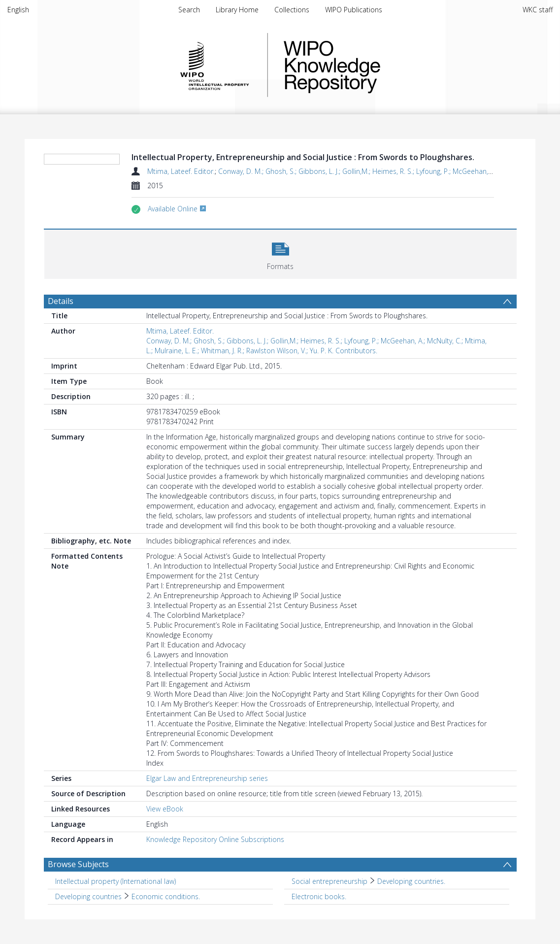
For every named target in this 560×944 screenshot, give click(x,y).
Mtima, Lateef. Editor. (181, 171)
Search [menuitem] (189, 10)
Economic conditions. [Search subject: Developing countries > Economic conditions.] (166, 896)
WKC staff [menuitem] (538, 10)
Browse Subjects (78, 864)
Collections (292, 10)
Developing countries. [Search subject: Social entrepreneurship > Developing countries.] (411, 881)
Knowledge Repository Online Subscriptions (215, 839)
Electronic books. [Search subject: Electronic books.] (319, 896)
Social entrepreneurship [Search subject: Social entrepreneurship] (329, 881)
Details (61, 301)
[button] (280, 253)
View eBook (165, 809)
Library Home (237, 10)
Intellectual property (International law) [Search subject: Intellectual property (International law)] (115, 881)
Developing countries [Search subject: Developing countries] (88, 896)
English (18, 10)
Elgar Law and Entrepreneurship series (207, 778)
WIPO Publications (354, 10)
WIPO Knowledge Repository (372, 65)
